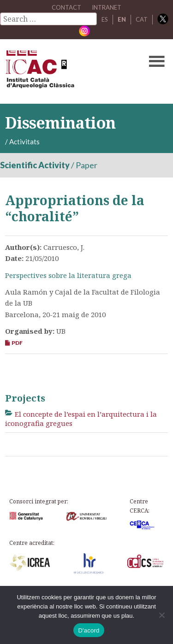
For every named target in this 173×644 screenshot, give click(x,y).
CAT (142, 19)
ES (105, 19)
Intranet (107, 7)
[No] (161, 615)
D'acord (89, 630)
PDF (14, 343)
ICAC (69, 71)
